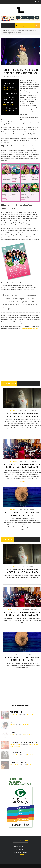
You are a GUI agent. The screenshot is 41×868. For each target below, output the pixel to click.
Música (5, 111)
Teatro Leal (30, 714)
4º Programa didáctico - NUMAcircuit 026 (24, 742)
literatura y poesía (14, 610)
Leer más (22, 433)
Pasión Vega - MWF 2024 (11, 108)
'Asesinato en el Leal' (17, 712)
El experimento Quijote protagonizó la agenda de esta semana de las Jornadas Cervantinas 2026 (22, 466)
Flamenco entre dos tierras (19, 762)
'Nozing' (13, 732)
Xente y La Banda (16, 752)
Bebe (12, 722)
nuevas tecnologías (16, 745)
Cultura (12, 31)
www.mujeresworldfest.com (31, 328)
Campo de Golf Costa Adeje (10, 89)
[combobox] (27, 26)
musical (12, 735)
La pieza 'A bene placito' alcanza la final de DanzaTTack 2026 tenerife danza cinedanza (22, 415)
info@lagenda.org (21, 852)
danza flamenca (15, 765)
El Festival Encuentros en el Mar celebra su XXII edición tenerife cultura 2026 (22, 514)
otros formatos (15, 714)
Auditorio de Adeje (8, 104)
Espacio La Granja (27, 735)
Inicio (6, 31)
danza (14, 567)
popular (6, 88)
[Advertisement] (20, 357)
